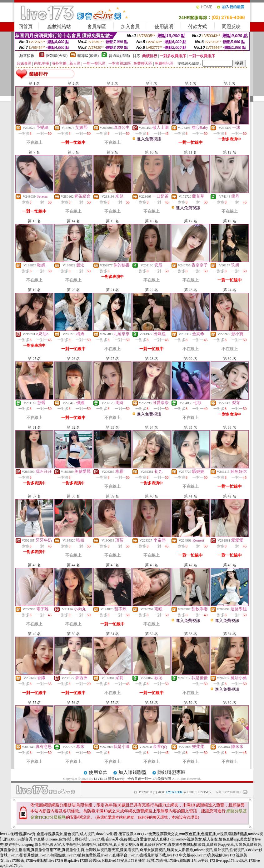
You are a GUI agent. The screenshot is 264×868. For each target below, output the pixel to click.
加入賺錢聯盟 (132, 772)
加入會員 (130, 27)
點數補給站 (59, 27)
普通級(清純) (119, 56)
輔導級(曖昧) (88, 56)
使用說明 (164, 27)
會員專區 (97, 27)
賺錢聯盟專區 (172, 772)
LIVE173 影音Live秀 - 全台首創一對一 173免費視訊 (133, 779)
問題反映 (231, 27)
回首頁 (25, 27)
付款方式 (197, 27)
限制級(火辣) (57, 56)
